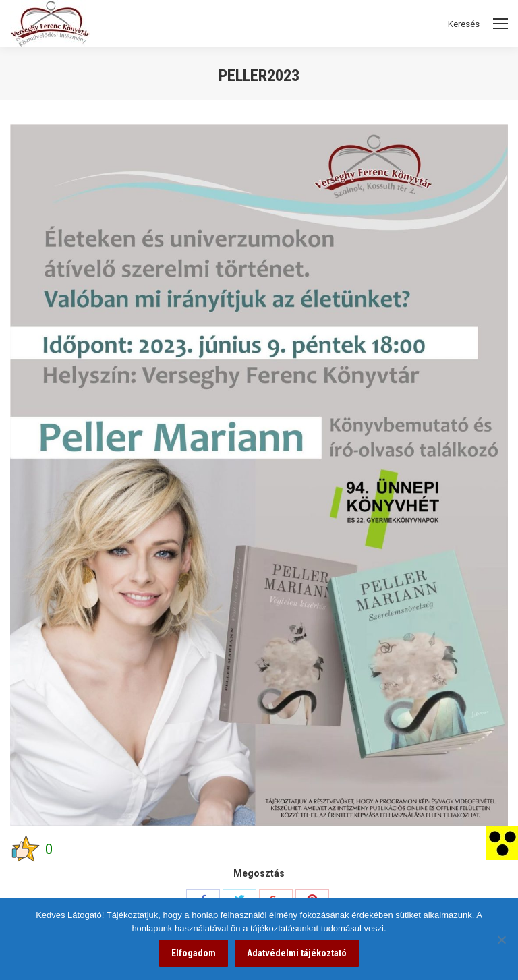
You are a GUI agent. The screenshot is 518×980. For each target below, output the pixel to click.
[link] (502, 842)
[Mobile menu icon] (500, 24)
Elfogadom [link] (194, 953)
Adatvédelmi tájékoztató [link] (297, 953)
